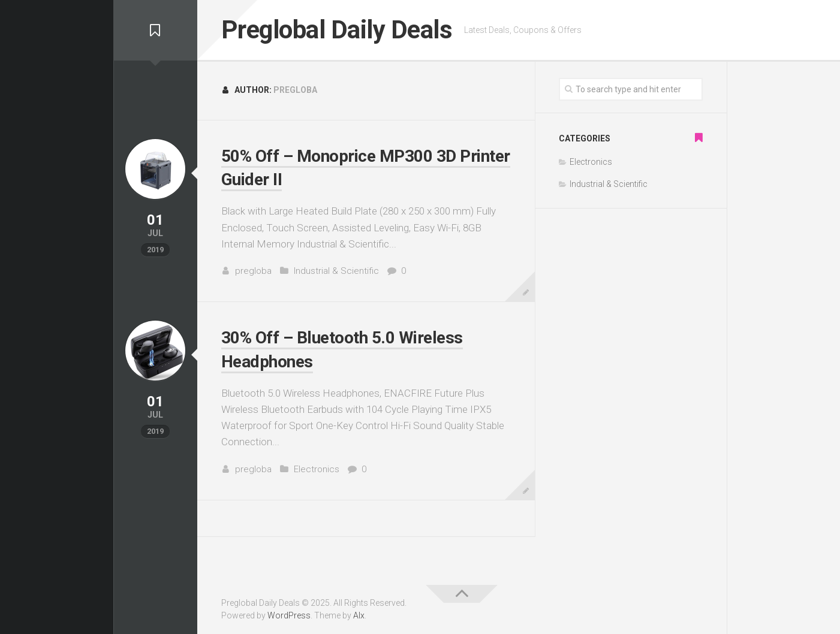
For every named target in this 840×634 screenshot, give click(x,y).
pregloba (253, 271)
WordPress (289, 615)
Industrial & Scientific (336, 271)
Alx (359, 615)
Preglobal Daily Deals (337, 30)
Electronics (317, 469)
